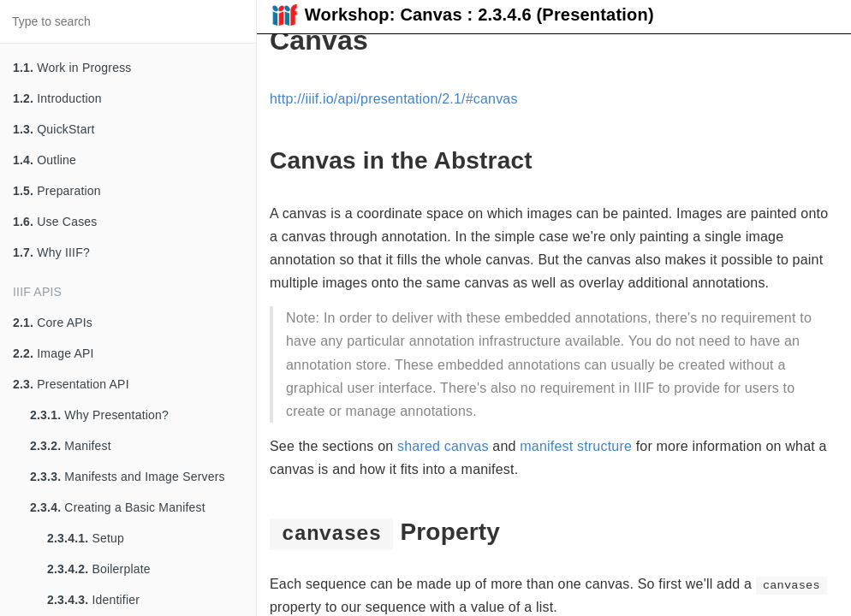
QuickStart (54, 129)
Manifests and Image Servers (128, 477)
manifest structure (576, 446)
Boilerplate (99, 569)
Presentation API (71, 384)
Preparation (57, 191)
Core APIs (53, 323)
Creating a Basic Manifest (118, 507)
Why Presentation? (99, 415)
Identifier (93, 600)
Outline (45, 160)
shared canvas (443, 446)
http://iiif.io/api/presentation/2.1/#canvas (394, 99)
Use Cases (55, 222)
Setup (86, 538)
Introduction (57, 98)
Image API (54, 353)
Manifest (71, 446)
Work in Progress (72, 68)
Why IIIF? (51, 252)
